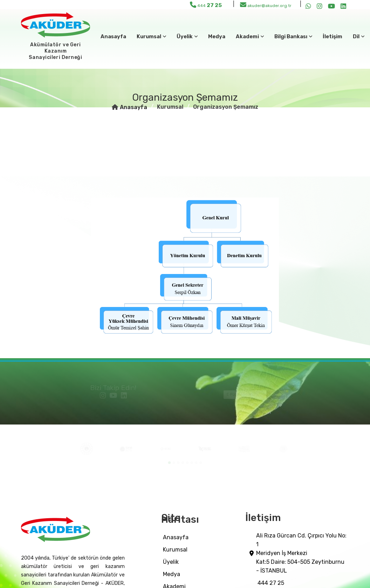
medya (217, 36)
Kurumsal (175, 550)
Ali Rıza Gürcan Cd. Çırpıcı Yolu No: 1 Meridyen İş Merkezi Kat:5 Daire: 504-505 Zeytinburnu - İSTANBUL (301, 553)
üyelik (171, 562)
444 (206, 5)
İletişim (333, 36)
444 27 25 (271, 583)
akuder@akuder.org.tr (266, 5)
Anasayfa (113, 36)
